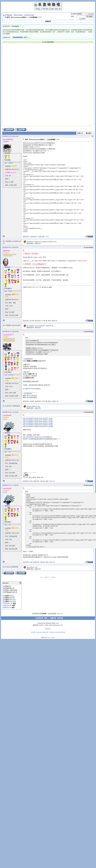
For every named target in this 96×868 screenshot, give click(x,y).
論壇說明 (48, 21)
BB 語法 (12, 596)
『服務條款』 (48, 629)
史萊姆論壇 (9, 15)
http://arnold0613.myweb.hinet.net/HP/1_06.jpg (38, 426)
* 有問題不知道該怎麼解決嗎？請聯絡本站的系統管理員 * (48, 632)
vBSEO (49, 637)
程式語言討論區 (29, 15)
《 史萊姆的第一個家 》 (42, 618)
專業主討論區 (18, 15)
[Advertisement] (27, 64)
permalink (89, 247)
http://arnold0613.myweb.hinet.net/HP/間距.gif (37, 437)
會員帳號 (74, 14)
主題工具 (80, 133)
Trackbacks (7, 604)
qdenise (45, 242)
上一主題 (45, 577)
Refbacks (6, 608)
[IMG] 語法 (12, 600)
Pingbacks (6, 606)
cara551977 (30, 242)
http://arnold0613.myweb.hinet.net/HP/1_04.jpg (38, 423)
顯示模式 (89, 133)
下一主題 (51, 577)
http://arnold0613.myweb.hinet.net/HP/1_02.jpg (38, 420)
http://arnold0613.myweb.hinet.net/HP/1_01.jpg (38, 418)
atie (28, 326)
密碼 (72, 16)
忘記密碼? (82, 19)
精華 (6, 309)
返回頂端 (60, 618)
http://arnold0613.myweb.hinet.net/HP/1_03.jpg (38, 421)
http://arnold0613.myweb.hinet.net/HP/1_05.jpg (38, 425)
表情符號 (12, 598)
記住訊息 (90, 14)
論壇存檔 (53, 618)
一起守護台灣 (27, 394)
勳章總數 (7, 160)
